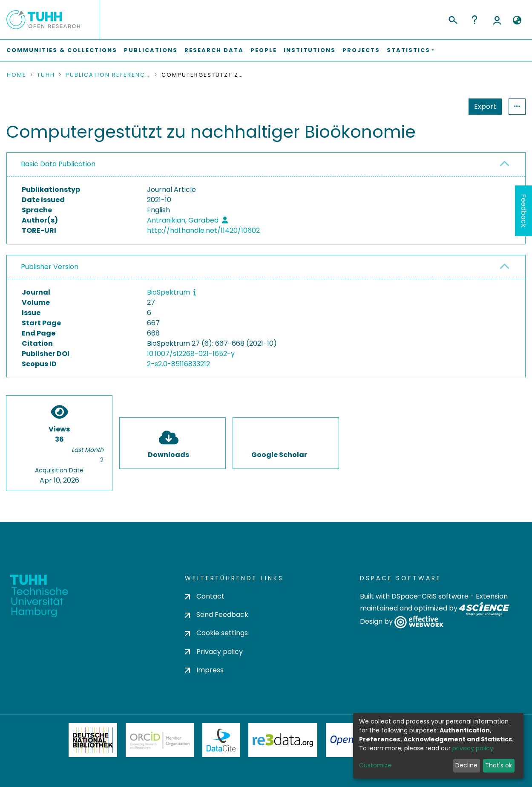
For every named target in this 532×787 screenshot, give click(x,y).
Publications (151, 50)
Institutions (310, 50)
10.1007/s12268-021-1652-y (191, 354)
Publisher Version (50, 267)
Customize (375, 765)
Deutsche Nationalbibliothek (93, 740)
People (264, 50)
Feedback (524, 211)
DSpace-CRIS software (430, 596)
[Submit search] (453, 19)
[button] (517, 20)
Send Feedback (217, 615)
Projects (361, 50)
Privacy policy (214, 652)
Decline (466, 765)
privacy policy (473, 748)
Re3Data (283, 740)
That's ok (499, 765)
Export (443, 106)
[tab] (266, 165)
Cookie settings (216, 633)
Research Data (214, 50)
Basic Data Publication (58, 164)
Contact (205, 596)
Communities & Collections (62, 50)
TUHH (46, 75)
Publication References (108, 75)
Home (17, 75)
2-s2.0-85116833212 (178, 364)
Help (474, 20)
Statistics (483, 106)
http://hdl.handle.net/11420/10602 (203, 230)
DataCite (221, 740)
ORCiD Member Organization (160, 740)
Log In (497, 20)
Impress (204, 670)
